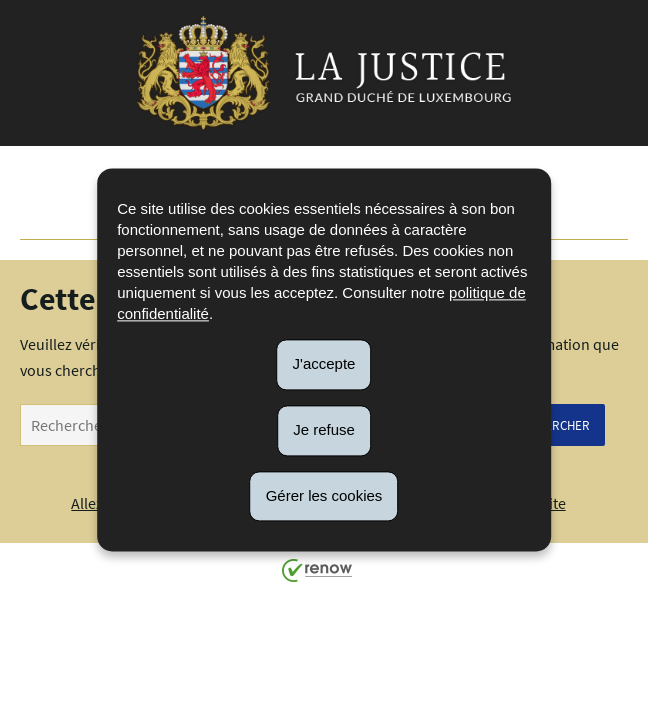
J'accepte (324, 363)
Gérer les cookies (324, 495)
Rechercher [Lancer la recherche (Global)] (552, 425)
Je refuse (324, 429)
